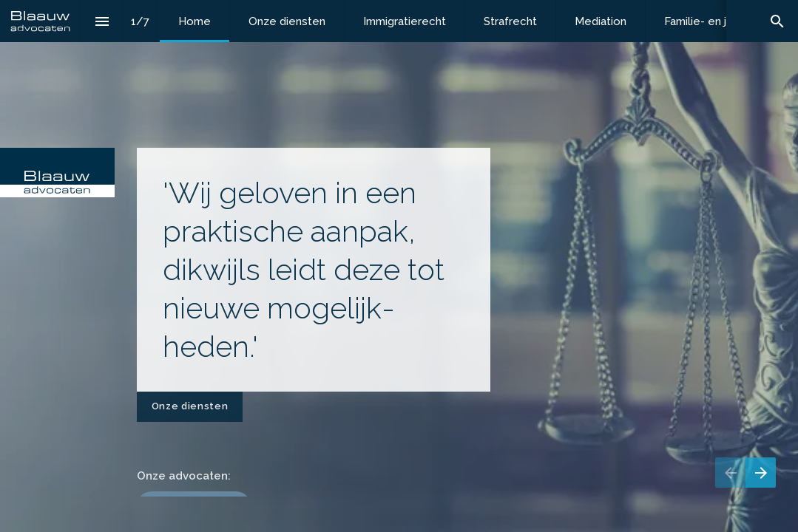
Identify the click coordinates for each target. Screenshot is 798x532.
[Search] (777, 21)
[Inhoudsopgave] (102, 21)
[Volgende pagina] (761, 473)
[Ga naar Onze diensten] (190, 407)
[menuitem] (195, 21)
